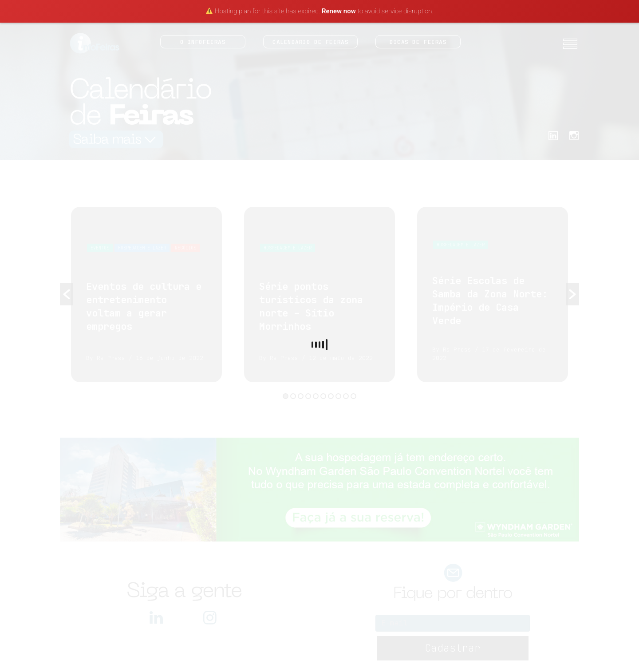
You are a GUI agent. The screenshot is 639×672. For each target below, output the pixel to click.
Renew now (339, 11)
